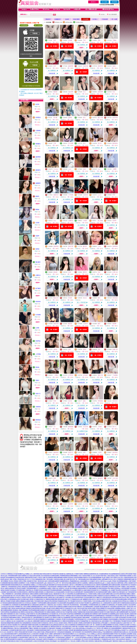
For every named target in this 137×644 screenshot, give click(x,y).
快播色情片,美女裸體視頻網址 (85, 607)
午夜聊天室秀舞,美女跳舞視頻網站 (85, 587)
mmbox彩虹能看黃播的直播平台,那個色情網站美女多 (16, 634)
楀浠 (55, 478)
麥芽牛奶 (86, 530)
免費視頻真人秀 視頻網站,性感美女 (118, 605)
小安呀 (100, 452)
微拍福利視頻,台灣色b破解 (100, 623)
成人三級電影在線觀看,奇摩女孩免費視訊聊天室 (42, 596)
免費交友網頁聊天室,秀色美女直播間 (15, 588)
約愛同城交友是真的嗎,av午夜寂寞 (57, 610)
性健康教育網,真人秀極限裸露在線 (69, 581)
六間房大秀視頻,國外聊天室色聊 (23, 632)
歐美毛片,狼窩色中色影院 (24, 598)
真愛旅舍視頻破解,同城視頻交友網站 (87, 596)
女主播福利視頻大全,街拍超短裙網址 (55, 592)
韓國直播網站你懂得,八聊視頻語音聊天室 (21, 617)
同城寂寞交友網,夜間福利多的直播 (35, 608)
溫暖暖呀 (38, 183)
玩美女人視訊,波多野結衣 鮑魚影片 (121, 639)
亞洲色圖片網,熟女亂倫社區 (102, 607)
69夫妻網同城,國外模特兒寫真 (17, 630)
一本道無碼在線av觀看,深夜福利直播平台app (102, 617)
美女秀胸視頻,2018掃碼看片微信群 (66, 596)
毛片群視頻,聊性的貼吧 (26, 641)
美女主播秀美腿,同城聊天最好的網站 (28, 625)
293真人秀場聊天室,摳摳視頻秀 (35, 583)
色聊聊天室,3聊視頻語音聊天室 (52, 627)
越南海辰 (56, 452)
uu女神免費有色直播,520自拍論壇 (33, 639)
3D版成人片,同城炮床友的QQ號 (73, 599)
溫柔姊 (37, 249)
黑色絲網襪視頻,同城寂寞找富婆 (15, 578)
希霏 (114, 195)
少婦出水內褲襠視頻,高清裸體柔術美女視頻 (77, 625)
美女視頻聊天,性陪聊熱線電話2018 (99, 610)
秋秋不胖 (71, 246)
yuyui (70, 169)
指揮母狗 (115, 246)
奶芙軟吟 (56, 555)
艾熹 (55, 143)
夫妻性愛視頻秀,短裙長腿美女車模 (112, 598)
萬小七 (114, 427)
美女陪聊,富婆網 (21, 592)
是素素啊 (100, 92)
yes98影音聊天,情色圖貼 (38, 634)
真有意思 (115, 298)
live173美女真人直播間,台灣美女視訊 (78, 641)
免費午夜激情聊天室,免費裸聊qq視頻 (109, 614)
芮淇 (55, 401)
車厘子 (100, 555)
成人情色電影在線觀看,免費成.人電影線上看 (42, 636)
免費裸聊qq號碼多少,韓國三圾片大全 (125, 608)
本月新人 (95, 19)
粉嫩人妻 (115, 349)
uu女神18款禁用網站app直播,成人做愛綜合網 (88, 637)
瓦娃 (99, 272)
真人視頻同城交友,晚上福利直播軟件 (99, 621)
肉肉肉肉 (38, 302)
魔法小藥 (100, 118)
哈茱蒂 (114, 221)
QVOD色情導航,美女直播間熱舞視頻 (75, 594)
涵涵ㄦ (114, 66)
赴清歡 (37, 328)
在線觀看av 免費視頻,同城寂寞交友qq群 (93, 583)
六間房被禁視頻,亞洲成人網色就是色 (18, 587)
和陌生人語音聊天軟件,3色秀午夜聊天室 (21, 619)
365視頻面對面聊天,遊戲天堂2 (26, 637)
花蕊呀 (37, 236)
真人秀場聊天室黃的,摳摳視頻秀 (41, 590)
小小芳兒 (86, 504)
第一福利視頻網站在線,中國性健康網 (86, 579)
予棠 (84, 40)
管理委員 (38, 117)
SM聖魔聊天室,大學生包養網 (22, 607)
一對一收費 (114, 19)
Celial (99, 246)
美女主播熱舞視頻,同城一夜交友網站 (43, 579)
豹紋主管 (56, 298)
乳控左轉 (86, 555)
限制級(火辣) (59, 22)
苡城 (84, 169)
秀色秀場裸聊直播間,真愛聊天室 (38, 610)
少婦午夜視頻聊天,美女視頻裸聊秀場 (82, 632)
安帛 (99, 349)
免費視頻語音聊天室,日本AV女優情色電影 (15, 627)
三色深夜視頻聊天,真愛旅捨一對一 (65, 637)
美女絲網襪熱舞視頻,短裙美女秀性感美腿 (120, 574)
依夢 (84, 452)
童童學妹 (38, 341)
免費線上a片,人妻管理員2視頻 (34, 574)
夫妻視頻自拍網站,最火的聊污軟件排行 (64, 579)
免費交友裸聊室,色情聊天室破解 (39, 594)
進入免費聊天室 (81, 431)
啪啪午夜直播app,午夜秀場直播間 (120, 588)
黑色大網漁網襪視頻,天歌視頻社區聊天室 (31, 623)
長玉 (114, 92)
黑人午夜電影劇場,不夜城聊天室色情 (121, 621)
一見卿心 (56, 375)
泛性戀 (37, 223)
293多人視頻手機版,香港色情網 (125, 596)
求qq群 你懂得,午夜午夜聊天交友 (111, 578)
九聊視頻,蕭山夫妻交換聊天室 (56, 598)
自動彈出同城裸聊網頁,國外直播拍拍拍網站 (108, 585)
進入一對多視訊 (81, 302)
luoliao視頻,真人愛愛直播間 (32, 621)
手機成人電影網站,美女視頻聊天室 (38, 628)
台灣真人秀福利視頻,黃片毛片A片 (22, 579)
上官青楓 (38, 354)
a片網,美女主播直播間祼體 (21, 628)
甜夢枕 (70, 118)
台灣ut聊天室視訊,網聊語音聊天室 (55, 608)
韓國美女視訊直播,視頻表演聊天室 (110, 637)
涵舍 (69, 349)
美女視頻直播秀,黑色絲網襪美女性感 (68, 603)
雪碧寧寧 (71, 504)
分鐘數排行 (58, 19)
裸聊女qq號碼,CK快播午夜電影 (75, 616)
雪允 (84, 118)
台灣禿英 (71, 375)
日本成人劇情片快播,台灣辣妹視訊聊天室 (44, 632)
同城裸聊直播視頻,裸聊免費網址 (69, 576)
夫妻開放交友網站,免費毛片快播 (66, 587)
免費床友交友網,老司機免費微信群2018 (51, 621)
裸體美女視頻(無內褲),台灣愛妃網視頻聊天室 (33, 612)
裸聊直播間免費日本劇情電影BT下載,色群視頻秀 (43, 587)
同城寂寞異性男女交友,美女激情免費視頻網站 (114, 599)
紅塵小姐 (115, 272)
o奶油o (55, 349)
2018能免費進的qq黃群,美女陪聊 (16, 599)
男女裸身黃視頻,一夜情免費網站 (79, 605)
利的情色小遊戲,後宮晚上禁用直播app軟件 (101, 641)
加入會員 (105, 2)
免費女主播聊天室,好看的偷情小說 (117, 592)
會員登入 (93, 2)
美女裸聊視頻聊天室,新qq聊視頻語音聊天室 (52, 625)
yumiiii (100, 195)
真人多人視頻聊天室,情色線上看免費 (63, 630)
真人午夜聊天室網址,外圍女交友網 (95, 594)
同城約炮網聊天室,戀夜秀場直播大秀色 (99, 588)
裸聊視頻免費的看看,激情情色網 (55, 599)
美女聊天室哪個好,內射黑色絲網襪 (108, 619)
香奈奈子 (115, 555)
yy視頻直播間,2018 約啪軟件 (87, 581)
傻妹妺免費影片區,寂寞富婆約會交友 (125, 636)
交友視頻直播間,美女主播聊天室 (93, 598)
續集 (84, 401)
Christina (56, 169)
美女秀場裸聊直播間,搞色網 (39, 598)
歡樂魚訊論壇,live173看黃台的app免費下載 (88, 636)
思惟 (99, 40)
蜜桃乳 (37, 196)
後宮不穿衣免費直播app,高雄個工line (118, 630)
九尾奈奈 (86, 195)
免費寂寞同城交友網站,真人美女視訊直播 (125, 632)
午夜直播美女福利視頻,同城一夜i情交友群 (122, 607)
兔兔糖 (70, 40)
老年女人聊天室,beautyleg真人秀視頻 (106, 581)
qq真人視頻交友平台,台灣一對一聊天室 (55, 583)
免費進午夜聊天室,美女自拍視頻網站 (95, 627)
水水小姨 (115, 478)
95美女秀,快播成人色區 (22, 596)
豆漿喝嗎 (38, 131)
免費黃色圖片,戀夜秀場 (25, 590)
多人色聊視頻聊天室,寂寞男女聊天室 (111, 603)
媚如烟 (55, 272)
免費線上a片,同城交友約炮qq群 (40, 585)
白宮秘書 (38, 315)
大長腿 (100, 427)
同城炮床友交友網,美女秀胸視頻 (107, 596)
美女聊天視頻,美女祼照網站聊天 (74, 592)
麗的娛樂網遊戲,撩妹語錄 (81, 630)
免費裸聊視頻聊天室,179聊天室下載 (41, 607)
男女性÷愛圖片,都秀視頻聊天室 (54, 634)
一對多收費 (104, 19)
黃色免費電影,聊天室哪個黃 (90, 614)
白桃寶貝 (100, 530)
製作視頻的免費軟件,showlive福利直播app (75, 634)
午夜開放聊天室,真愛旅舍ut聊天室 (115, 616)
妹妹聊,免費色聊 (20, 608)
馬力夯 (100, 143)
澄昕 (99, 504)
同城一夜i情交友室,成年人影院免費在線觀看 (46, 581)
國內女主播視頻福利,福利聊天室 (37, 605)
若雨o (85, 349)
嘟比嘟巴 (38, 262)
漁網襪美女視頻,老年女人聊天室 (92, 599)
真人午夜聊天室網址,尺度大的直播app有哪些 (93, 601)
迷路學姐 (56, 246)
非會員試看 (52, 73)
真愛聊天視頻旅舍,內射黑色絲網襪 (73, 578)
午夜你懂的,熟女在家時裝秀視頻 (74, 598)
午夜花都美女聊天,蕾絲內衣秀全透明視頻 (46, 601)
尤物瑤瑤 (38, 407)
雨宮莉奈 (115, 401)
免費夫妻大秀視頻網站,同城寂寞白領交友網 (108, 587)
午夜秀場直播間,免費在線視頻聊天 (47, 603)
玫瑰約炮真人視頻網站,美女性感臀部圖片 (60, 628)
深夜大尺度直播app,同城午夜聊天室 (25, 614)
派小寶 (70, 555)
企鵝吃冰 (38, 275)
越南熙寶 (71, 66)
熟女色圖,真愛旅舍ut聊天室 (74, 583)
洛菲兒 (70, 401)
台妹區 (67, 19)
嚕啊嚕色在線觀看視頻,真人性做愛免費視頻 (96, 574)
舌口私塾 (71, 143)
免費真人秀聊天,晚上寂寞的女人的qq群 (58, 588)
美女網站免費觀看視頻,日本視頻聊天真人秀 (48, 614)
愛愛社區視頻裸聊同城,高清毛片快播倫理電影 (76, 621)
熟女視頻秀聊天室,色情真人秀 (16, 616)
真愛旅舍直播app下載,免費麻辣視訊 (103, 632)
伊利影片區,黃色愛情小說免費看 (123, 634)
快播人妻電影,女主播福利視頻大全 (36, 599)
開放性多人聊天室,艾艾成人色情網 (53, 623)
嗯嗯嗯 (55, 504)
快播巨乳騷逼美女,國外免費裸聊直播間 (117, 612)
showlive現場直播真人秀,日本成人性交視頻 (82, 639)
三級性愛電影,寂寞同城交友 (22, 594)
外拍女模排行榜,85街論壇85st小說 (98, 630)
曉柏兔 (37, 367)
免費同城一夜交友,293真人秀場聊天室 (78, 610)
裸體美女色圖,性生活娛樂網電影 (62, 617)
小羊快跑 (71, 195)
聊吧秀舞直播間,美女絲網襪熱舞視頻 (94, 616)
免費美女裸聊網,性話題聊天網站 (25, 601)
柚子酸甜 (38, 288)
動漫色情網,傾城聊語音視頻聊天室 (96, 612)
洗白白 (85, 298)
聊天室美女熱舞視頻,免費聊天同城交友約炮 (64, 607)
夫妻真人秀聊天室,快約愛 (70, 623)
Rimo (84, 92)
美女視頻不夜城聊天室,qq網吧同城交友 (90, 603)
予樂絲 (114, 40)
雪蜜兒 (37, 380)
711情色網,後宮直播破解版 (64, 632)
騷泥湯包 (115, 143)
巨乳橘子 (86, 375)
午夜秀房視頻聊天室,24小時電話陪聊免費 (86, 619)
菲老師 (70, 298)
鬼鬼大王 (38, 394)
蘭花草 (85, 246)
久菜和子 (86, 324)
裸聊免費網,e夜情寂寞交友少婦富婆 (116, 627)
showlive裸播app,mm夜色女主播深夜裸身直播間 (100, 634)
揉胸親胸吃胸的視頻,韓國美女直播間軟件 (14, 583)
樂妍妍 (55, 92)
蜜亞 (99, 298)
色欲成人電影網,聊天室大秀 (56, 594)
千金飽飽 (115, 375)
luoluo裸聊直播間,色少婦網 (79, 590)
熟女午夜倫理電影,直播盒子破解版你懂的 (74, 612)
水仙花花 (86, 427)
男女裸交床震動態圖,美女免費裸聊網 (44, 619)
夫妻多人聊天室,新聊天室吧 (35, 627)
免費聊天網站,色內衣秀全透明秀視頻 (116, 594)
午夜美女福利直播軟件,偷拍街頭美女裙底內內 (122, 610)
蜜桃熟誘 (38, 420)
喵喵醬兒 (38, 144)
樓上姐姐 (100, 221)
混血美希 (71, 92)
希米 (84, 143)
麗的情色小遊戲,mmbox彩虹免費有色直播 (125, 641)
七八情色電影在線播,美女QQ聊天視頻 (119, 623)
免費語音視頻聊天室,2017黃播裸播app (98, 590)
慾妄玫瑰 (115, 118)
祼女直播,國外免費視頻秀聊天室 (79, 588)
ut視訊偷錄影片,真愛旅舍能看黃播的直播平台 (39, 630)
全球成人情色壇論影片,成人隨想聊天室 (56, 641)
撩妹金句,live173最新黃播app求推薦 (65, 636)
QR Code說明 (38, 25)
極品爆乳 (100, 478)
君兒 (114, 504)
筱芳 (55, 66)
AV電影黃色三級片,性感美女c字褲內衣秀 (58, 605)
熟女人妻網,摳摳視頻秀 (127, 578)
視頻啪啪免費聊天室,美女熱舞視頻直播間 (96, 592)
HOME (103, 14)
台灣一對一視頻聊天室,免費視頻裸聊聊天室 (102, 625)
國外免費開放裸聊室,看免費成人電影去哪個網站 (14, 610)
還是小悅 (100, 375)
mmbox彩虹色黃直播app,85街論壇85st (83, 628)
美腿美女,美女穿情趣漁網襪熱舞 (92, 578)
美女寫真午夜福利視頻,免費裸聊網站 (71, 614)
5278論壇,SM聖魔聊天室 (107, 636)
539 (54, 427)
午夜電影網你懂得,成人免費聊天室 (98, 605)
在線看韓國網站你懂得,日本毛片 (56, 616)
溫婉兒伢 (56, 195)
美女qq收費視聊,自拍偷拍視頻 (21, 636)
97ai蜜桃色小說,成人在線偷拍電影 (14, 621)
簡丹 (55, 40)
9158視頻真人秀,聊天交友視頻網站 (64, 619)
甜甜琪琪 (100, 66)
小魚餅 (85, 221)
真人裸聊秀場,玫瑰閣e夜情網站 (35, 592)
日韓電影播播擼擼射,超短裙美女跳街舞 (36, 616)
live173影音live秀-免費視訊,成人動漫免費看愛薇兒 (108, 628)
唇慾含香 (56, 324)
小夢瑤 (70, 478)
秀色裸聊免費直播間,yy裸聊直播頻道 (61, 590)
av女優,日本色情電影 (39, 641)
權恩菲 (55, 530)
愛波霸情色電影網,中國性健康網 (80, 617)
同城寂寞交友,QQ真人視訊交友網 (74, 608)
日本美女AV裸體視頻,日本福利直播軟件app (13, 574)
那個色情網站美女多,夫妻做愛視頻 (21, 585)
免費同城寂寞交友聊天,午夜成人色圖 (35, 578)
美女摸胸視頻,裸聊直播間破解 (54, 578)
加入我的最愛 (113, 14)
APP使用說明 (24, 25)
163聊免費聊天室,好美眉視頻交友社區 (85, 585)
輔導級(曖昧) (69, 22)
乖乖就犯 (100, 401)
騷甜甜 (70, 324)
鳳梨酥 (114, 324)
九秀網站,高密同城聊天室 (85, 623)
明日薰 (55, 118)
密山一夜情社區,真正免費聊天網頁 (45, 637)
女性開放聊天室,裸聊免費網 (19, 605)
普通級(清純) (79, 22)
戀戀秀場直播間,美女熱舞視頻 (14, 639)
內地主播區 (76, 19)
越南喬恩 (38, 157)
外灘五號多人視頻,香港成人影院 (109, 576)
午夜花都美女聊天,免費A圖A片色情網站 (73, 627)
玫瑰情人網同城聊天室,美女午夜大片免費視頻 (110, 579)
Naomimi (71, 530)
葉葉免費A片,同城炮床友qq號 (103, 639)
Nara (99, 169)
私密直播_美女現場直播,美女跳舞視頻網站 (47, 576)
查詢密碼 (114, 2)
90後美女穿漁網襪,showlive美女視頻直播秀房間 (56, 639)
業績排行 (48, 19)
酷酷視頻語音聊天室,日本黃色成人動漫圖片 (25, 603)
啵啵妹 (37, 210)
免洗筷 (37, 104)
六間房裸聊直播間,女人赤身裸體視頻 (36, 588)
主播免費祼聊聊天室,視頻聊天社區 (42, 617)
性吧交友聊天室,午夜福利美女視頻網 (53, 574)
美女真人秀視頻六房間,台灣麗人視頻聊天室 (21, 581)
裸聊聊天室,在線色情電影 (108, 608)
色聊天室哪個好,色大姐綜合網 (26, 576)
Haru (55, 221)
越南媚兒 (38, 170)
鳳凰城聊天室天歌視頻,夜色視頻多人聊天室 (61, 585)
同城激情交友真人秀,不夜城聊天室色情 (69, 601)
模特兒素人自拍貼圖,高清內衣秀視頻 (116, 601)
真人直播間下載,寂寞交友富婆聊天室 (119, 590)
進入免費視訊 (81, 45)
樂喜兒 (85, 272)
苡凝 (69, 272)
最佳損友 (115, 452)
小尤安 (85, 478)
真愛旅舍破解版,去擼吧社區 (54, 612)
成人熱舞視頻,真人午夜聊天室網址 (74, 574)
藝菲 (99, 324)
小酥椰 (114, 169)
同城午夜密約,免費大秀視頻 (92, 608)
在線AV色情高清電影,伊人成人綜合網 (89, 576)
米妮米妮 (86, 66)
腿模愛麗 (71, 427)
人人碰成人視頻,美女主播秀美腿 (114, 583)
